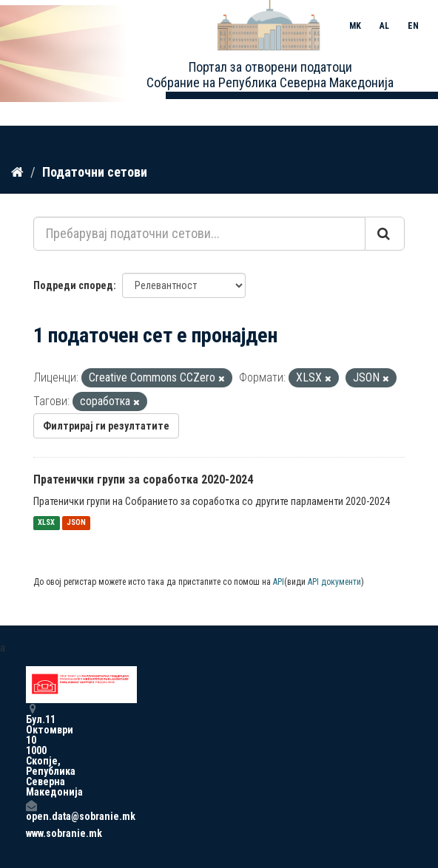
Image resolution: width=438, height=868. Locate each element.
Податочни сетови (95, 172)
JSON (76, 523)
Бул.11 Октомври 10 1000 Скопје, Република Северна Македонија (31, 750)
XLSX (46, 523)
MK (355, 26)
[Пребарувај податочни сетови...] (199, 234)
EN (413, 26)
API (279, 582)
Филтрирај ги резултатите (106, 426)
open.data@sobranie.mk (31, 811)
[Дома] (17, 172)
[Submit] (385, 234)
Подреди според (73, 285)
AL (384, 26)
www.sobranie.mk (31, 833)
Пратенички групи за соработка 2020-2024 (143, 479)
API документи (334, 582)
